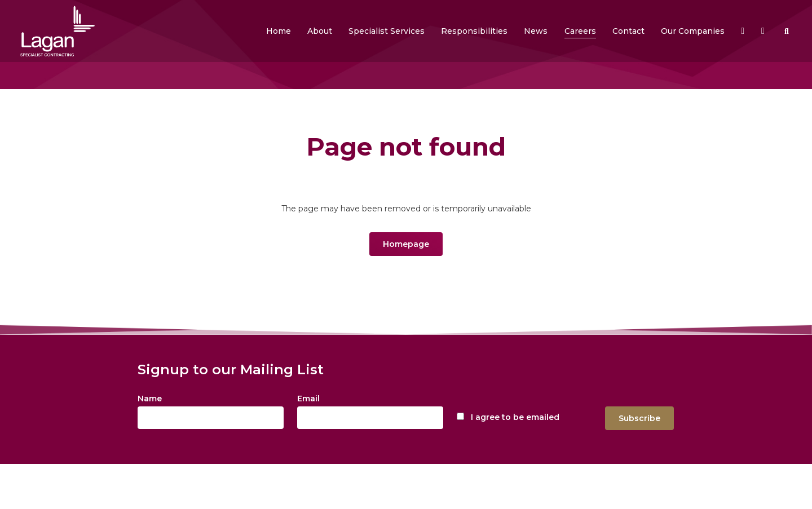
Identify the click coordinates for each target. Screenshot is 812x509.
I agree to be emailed (515, 417)
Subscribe (639, 418)
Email (308, 399)
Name (150, 399)
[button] (320, 31)
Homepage (406, 244)
